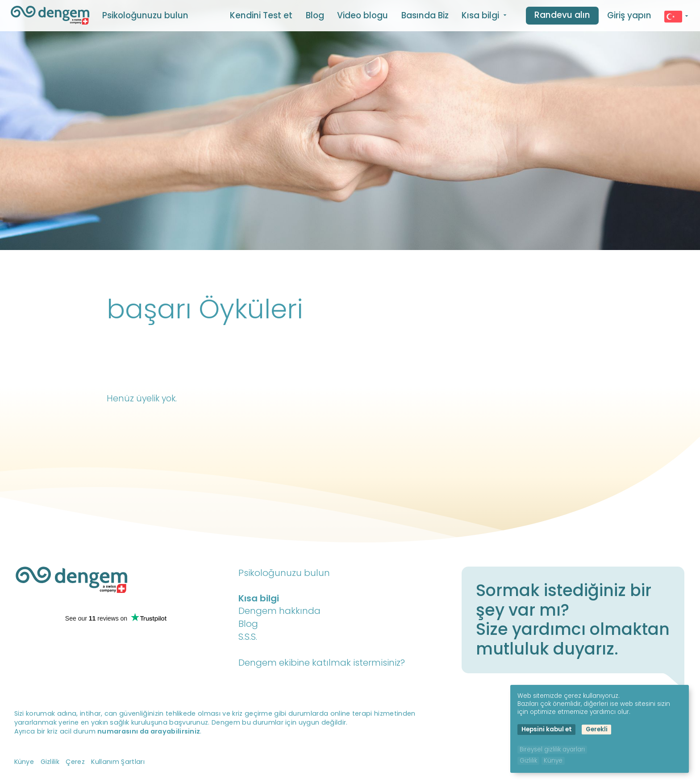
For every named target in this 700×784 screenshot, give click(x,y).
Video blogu (362, 15)
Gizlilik (50, 762)
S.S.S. (248, 637)
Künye (24, 762)
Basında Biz (425, 15)
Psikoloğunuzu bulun (145, 15)
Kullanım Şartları (118, 762)
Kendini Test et (261, 15)
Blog (315, 15)
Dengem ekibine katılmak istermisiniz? (322, 663)
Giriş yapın (629, 15)
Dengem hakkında (279, 611)
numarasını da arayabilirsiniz (149, 731)
